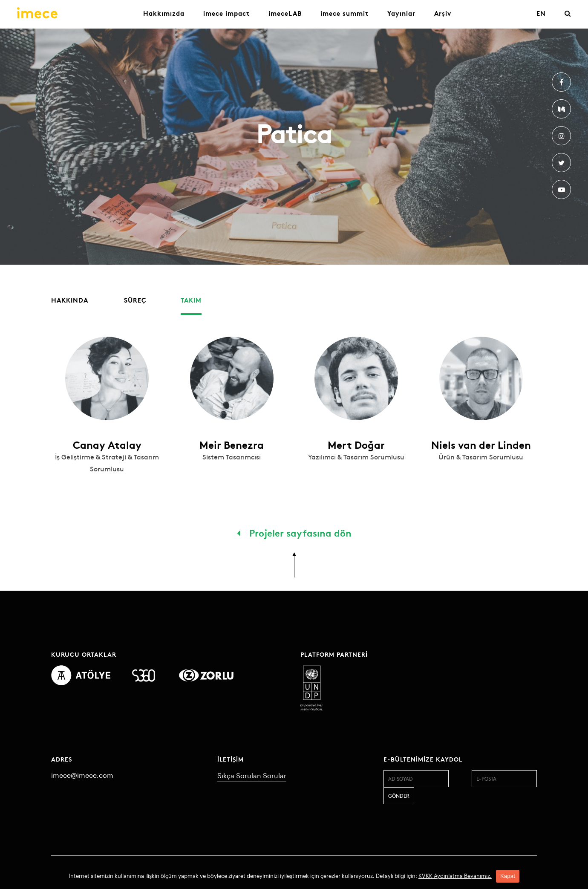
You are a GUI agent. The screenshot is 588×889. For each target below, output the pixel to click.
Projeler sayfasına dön (294, 532)
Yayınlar (401, 13)
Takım (191, 300)
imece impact (226, 13)
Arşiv (443, 13)
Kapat (508, 876)
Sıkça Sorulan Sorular (252, 775)
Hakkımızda (164, 13)
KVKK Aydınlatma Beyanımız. (455, 876)
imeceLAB (285, 13)
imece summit (344, 13)
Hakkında (70, 300)
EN (541, 13)
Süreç (135, 300)
